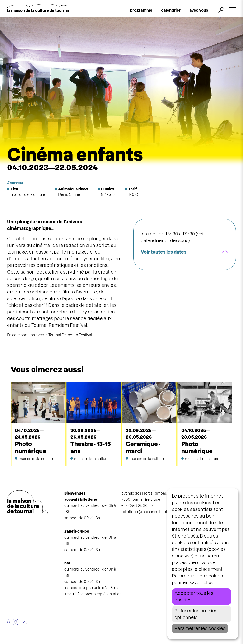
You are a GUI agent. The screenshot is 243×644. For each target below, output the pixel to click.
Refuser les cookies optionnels (196, 614)
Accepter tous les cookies (194, 597)
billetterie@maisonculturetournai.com (154, 512)
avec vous (199, 10)
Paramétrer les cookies (200, 628)
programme (141, 10)
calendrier (171, 10)
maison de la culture (28, 195)
